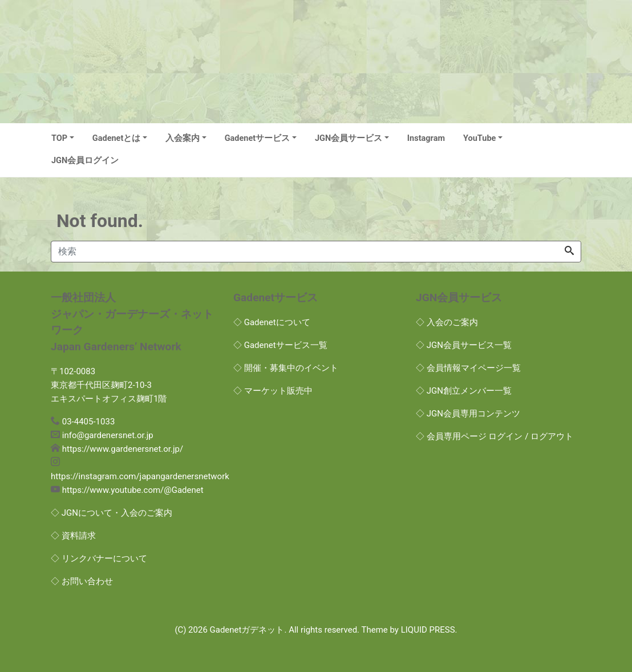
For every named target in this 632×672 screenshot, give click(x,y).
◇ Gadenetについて (272, 322)
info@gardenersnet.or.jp (108, 435)
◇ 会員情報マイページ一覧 (468, 368)
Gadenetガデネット (247, 630)
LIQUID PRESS (428, 630)
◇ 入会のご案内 (447, 322)
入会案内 (183, 138)
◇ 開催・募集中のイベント (286, 368)
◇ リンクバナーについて (99, 558)
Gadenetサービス (258, 138)
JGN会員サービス (349, 138)
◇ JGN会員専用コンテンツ (468, 414)
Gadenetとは (117, 138)
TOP (59, 138)
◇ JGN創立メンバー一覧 (464, 391)
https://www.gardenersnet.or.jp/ (123, 449)
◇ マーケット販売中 (273, 391)
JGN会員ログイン (85, 161)
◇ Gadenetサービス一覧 (280, 345)
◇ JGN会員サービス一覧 (464, 345)
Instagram (426, 138)
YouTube (479, 138)
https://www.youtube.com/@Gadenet (133, 490)
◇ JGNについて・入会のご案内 (112, 513)
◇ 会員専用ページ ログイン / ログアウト (495, 436)
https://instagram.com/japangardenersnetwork (140, 476)
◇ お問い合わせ (82, 581)
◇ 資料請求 (73, 536)
